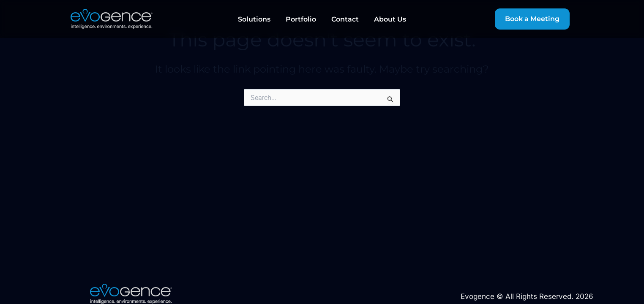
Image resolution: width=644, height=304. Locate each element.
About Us (390, 19)
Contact (345, 19)
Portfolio (301, 19)
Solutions (254, 19)
